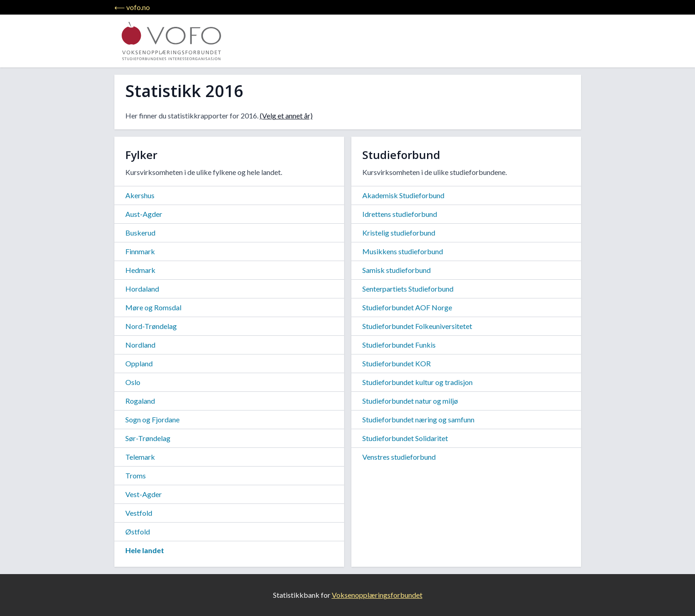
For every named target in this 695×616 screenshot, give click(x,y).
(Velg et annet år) (286, 115)
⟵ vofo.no (132, 7)
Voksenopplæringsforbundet (377, 595)
